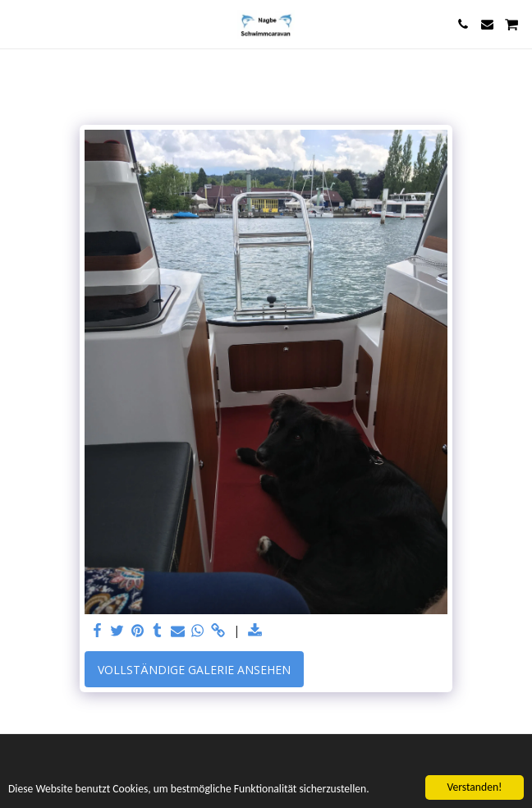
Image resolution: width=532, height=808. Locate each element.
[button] (18, 23)
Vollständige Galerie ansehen (194, 670)
